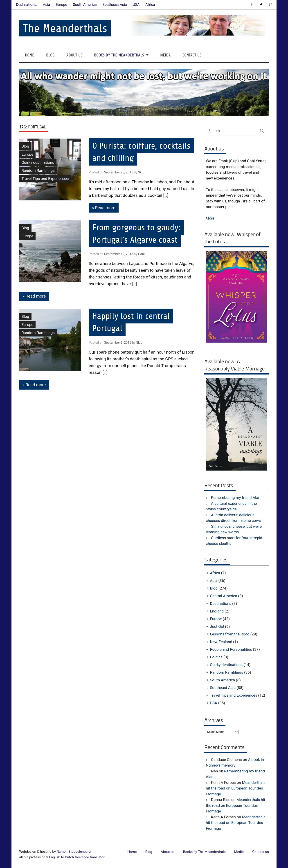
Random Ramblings (38, 170)
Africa (150, 5)
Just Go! (217, 626)
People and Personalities (231, 649)
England (217, 611)
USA (136, 5)
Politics (216, 657)
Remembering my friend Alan (236, 498)
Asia (47, 5)
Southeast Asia (115, 5)
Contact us (192, 55)
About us (74, 55)
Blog (50, 55)
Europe (61, 5)
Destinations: (27, 5)
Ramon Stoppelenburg (74, 852)
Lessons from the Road (230, 634)
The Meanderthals (65, 28)
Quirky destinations (38, 162)
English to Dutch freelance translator (77, 857)
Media (165, 55)
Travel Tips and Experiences (45, 179)
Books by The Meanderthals (119, 55)
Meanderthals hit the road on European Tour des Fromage (236, 788)
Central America (224, 596)
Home (30, 55)
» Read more (104, 208)
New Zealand (221, 642)
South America (85, 5)
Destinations (221, 603)
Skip (141, 172)
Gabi (141, 254)
